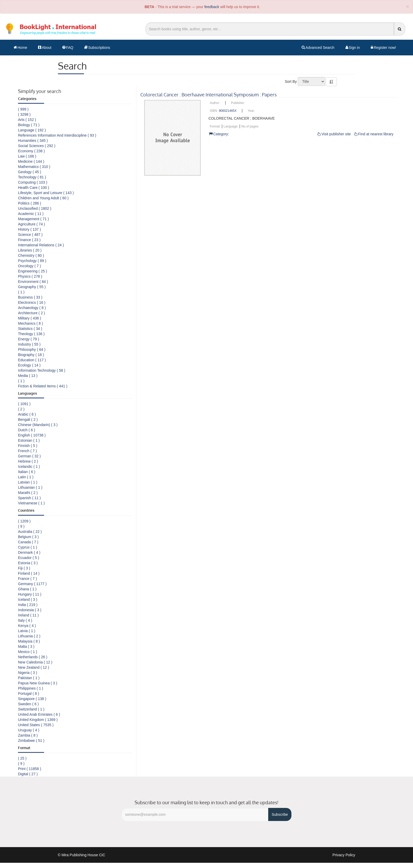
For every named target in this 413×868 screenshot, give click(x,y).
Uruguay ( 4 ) (29, 730)
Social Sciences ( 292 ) (37, 146)
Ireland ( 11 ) (28, 615)
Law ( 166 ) (27, 156)
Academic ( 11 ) (31, 214)
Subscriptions (97, 48)
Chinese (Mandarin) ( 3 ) (38, 425)
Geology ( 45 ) (30, 172)
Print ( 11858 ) (30, 769)
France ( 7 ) (27, 579)
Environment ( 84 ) (33, 282)
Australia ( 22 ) (30, 532)
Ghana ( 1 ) (27, 589)
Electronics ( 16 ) (32, 302)
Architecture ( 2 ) (31, 313)
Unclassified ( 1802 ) (35, 208)
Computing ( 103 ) (33, 182)
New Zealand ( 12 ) (34, 667)
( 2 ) (21, 409)
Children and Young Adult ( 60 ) (43, 198)
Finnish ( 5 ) (28, 446)
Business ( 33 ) (30, 297)
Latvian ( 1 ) (28, 482)
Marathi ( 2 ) (28, 493)
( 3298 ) (24, 114)
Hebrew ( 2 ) (28, 461)
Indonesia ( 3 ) (30, 610)
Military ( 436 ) (30, 318)
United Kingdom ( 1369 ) (38, 720)
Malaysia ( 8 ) (29, 641)
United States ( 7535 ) (36, 725)
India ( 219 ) (28, 605)
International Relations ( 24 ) (41, 245)
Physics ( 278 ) (30, 276)
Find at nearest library (374, 134)
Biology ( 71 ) (29, 125)
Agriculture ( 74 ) (31, 224)
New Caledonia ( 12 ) (35, 662)
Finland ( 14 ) (29, 573)
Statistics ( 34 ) (30, 329)
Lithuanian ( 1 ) (30, 487)
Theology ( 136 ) (31, 334)
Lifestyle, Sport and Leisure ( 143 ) (46, 193)
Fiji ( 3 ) (24, 568)
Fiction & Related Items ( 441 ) (43, 386)
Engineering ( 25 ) (32, 271)
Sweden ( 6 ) (28, 704)
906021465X (228, 111)
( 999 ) (23, 109)
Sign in (353, 48)
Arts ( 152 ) (27, 120)
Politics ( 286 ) (30, 203)
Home (20, 48)
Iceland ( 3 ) (28, 599)
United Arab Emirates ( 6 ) (39, 714)
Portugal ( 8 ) (29, 694)
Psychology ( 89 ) (32, 261)
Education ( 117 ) (32, 360)
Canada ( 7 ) (28, 542)
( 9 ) (21, 526)
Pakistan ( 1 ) (29, 678)
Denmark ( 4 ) (29, 552)
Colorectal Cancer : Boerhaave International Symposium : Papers (208, 95)
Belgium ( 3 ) (28, 537)
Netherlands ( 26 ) (33, 657)
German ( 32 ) (29, 456)
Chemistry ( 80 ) (31, 255)
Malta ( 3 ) (26, 646)
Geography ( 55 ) (32, 287)
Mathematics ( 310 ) (34, 167)
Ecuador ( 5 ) (29, 558)
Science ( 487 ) (30, 235)
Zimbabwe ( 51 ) (31, 741)
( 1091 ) (24, 404)
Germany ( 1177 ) (32, 584)
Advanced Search (318, 48)
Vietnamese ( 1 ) (31, 503)
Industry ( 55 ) (29, 344)
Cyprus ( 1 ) (28, 547)
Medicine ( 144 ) (31, 161)
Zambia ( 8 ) (28, 735)
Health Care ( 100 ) (34, 188)
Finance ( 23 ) (29, 240)
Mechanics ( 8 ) (31, 323)
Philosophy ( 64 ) (32, 349)
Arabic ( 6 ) (27, 414)
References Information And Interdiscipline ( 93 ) (57, 135)
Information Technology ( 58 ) (42, 370)
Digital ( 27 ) (28, 774)
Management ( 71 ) (33, 219)
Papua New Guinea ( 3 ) (38, 683)
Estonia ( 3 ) (28, 563)
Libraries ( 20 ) (30, 250)
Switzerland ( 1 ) (31, 709)
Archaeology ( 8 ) (32, 308)
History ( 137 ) (29, 229)
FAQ (68, 48)
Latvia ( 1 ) (27, 631)
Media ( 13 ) (28, 376)
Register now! (383, 48)
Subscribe (280, 814)
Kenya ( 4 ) (27, 626)
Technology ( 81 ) (32, 177)
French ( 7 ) (27, 451)
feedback (212, 7)
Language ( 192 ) (32, 130)
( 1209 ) (24, 521)
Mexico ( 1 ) (28, 652)
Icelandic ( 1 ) (29, 467)
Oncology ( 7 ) (29, 266)
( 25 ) (22, 758)
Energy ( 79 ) (29, 339)
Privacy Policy (344, 855)
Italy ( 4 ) (25, 620)
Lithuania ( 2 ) (29, 636)
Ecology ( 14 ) (29, 365)
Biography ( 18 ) (31, 355)
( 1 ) (21, 292)
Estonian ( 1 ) (29, 440)
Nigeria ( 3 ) (28, 673)
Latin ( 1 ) (26, 477)
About (45, 48)
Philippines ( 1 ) (31, 688)
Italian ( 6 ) (27, 472)
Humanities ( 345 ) (33, 141)
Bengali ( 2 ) (28, 420)
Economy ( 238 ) (31, 151)
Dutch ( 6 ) (26, 430)
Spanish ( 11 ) (29, 498)
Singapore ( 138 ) (32, 699)
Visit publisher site (334, 134)
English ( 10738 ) (32, 435)
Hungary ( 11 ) (30, 594)
